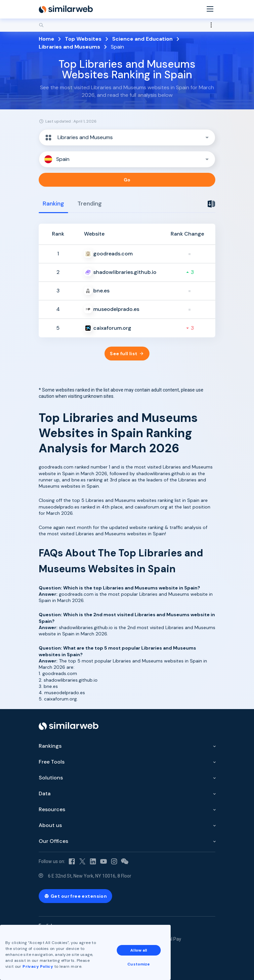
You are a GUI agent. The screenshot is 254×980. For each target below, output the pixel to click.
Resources (52, 809)
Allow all (139, 950)
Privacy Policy (38, 966)
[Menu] (210, 9)
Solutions (51, 778)
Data (45, 793)
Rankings (50, 746)
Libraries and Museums (69, 47)
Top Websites (83, 39)
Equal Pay (171, 939)
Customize (139, 964)
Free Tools (52, 762)
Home (46, 39)
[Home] (66, 9)
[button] (127, 137)
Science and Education (142, 39)
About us (50, 825)
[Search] (127, 25)
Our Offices (53, 841)
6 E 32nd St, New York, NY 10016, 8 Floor (90, 876)
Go (127, 180)
